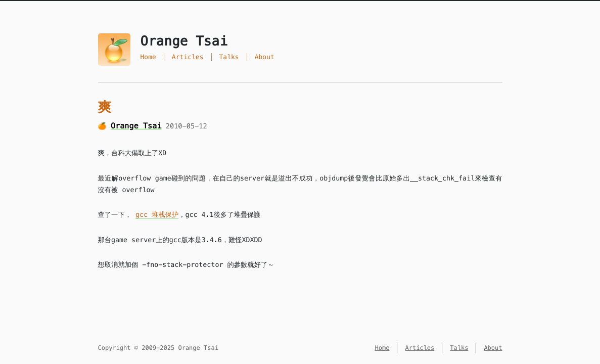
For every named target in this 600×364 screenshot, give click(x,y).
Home (148, 57)
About (265, 57)
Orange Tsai (136, 126)
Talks (229, 57)
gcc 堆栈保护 (157, 215)
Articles (188, 57)
